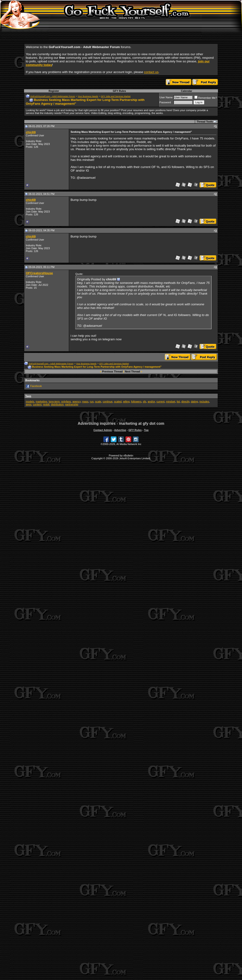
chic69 (31, 132)
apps (29, 404)
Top (146, 430)
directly (185, 401)
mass (85, 401)
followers (136, 401)
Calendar (187, 91)
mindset (171, 401)
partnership (72, 404)
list (178, 401)
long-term (54, 401)
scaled (118, 401)
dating (194, 401)
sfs (145, 401)
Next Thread (132, 371)
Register (54, 91)
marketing (41, 401)
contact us (151, 72)
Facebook (36, 386)
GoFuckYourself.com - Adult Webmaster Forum (53, 96)
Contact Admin (103, 430)
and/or (151, 401)
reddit (46, 404)
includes (204, 401)
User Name (166, 97)
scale (98, 401)
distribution (57, 404)
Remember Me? (206, 98)
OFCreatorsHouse (39, 273)
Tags (28, 396)
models (30, 401)
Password (165, 102)
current (161, 401)
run (92, 401)
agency (77, 401)
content (37, 404)
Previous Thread (112, 371)
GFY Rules (119, 91)
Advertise (120, 430)
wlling (126, 401)
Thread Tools (205, 122)
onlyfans (66, 401)
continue (108, 401)
